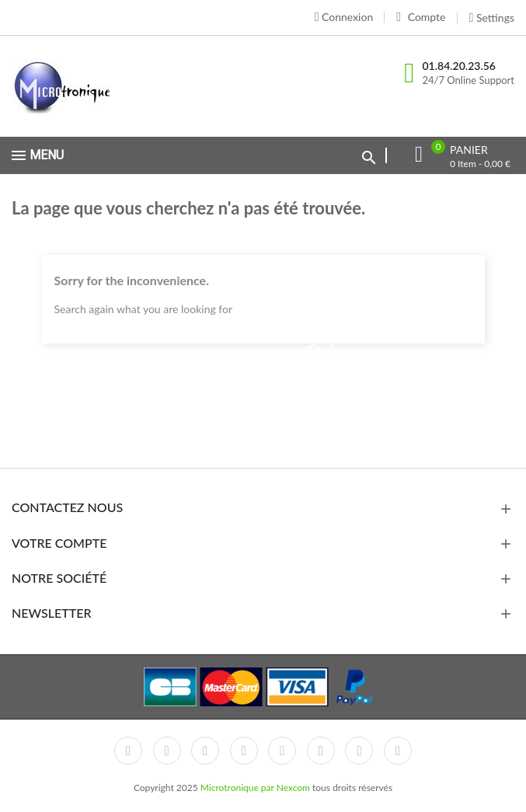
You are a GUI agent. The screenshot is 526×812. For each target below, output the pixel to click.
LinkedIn (398, 751)
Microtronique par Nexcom (256, 788)
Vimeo (321, 751)
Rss (205, 751)
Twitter (167, 751)
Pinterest (282, 751)
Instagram (359, 751)
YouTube (244, 751)
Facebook (128, 751)
